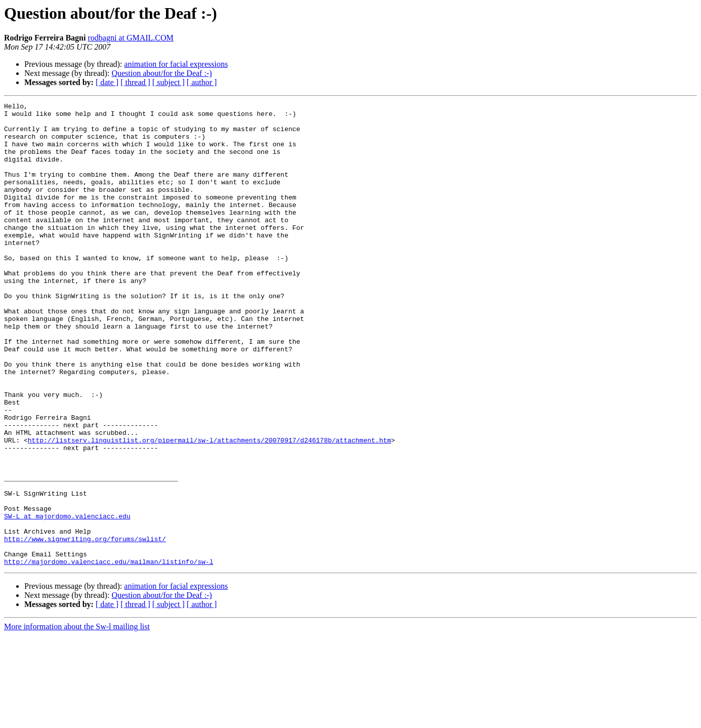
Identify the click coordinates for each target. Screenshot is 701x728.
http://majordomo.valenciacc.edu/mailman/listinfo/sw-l (109, 654)
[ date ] (107, 82)
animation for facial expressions (176, 64)
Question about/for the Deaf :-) (161, 73)
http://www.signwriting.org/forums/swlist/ (85, 627)
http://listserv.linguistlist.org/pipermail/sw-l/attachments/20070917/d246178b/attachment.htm (210, 508)
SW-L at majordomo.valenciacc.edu (67, 599)
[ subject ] (169, 82)
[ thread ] (135, 82)
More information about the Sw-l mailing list (77, 719)
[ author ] (202, 82)
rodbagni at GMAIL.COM (130, 38)
